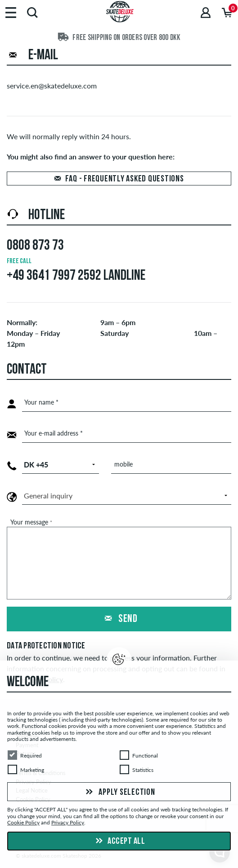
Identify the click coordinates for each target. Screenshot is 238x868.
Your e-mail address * (54, 433)
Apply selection (119, 793)
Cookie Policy (23, 822)
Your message (31, 522)
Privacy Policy (68, 822)
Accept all (119, 841)
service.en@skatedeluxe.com (52, 86)
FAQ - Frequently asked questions (125, 179)
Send (119, 619)
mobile (123, 464)
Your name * (41, 402)
